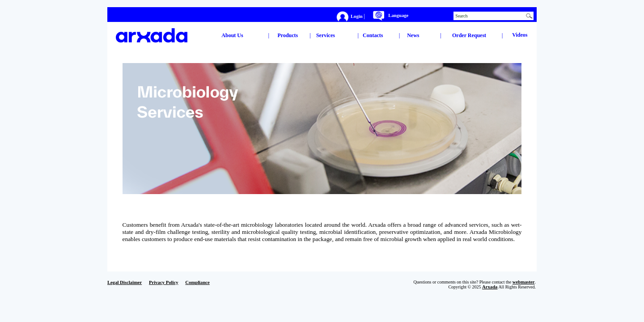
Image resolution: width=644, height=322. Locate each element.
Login (357, 16)
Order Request (469, 35)
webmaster (524, 282)
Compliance (197, 282)
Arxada (490, 287)
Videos (520, 35)
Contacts (373, 35)
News (413, 35)
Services (326, 35)
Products (288, 35)
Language (398, 15)
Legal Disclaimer (125, 282)
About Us (232, 35)
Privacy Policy (163, 282)
